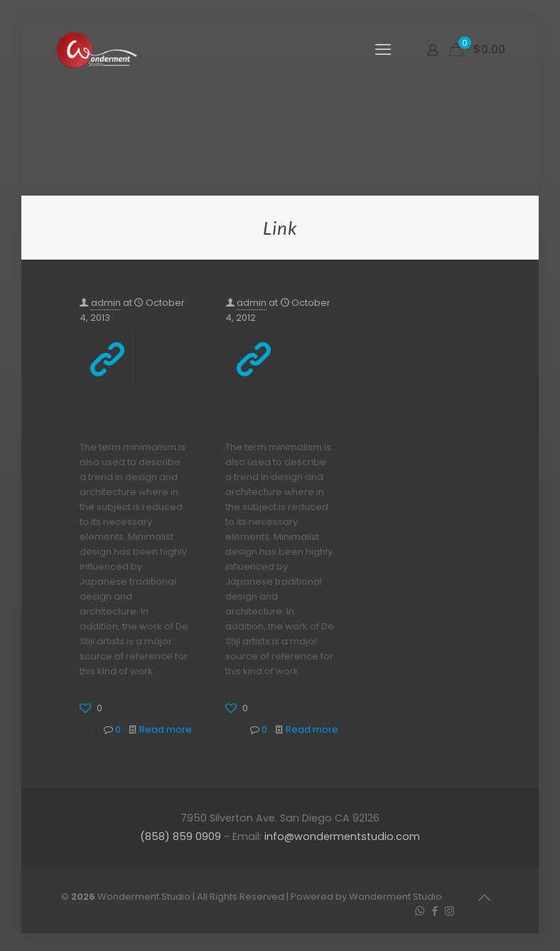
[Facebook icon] (435, 911)
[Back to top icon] (484, 898)
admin (106, 303)
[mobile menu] (383, 50)
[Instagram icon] (449, 911)
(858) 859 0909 (181, 836)
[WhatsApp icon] (420, 911)
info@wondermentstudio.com (342, 836)
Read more (166, 729)
